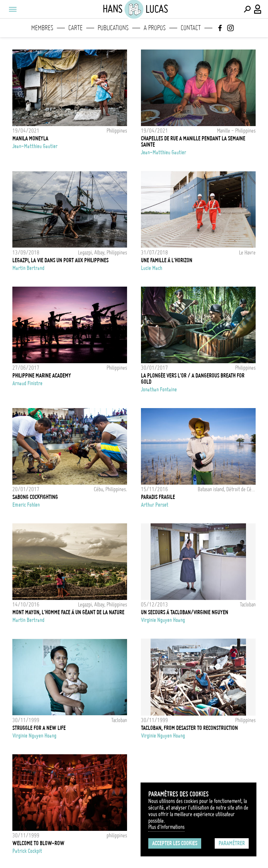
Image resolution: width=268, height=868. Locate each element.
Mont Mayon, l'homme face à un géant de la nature (68, 612)
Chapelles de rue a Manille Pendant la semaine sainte (193, 142)
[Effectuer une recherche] (247, 9)
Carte (75, 28)
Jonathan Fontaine (159, 390)
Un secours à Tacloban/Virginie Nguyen (185, 612)
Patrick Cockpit (27, 851)
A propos (155, 28)
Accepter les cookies (175, 843)
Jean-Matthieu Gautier (35, 146)
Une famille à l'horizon (167, 260)
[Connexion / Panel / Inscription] (258, 9)
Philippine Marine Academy (42, 376)
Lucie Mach (152, 268)
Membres (42, 28)
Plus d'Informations (166, 827)
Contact (191, 28)
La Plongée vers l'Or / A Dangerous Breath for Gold (193, 379)
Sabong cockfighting (35, 497)
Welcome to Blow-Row (38, 843)
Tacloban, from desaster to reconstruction (189, 728)
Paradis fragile (158, 497)
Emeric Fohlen (26, 505)
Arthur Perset (155, 505)
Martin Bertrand (28, 268)
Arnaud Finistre (27, 383)
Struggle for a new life (39, 728)
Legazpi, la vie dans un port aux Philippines (60, 260)
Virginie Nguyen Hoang (163, 620)
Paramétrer (232, 843)
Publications (113, 28)
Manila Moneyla (30, 138)
